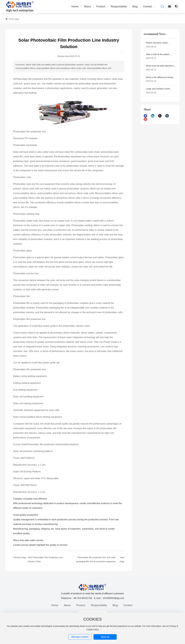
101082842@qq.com (114, 598)
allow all (105, 637)
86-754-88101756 (83, 598)
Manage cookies (80, 637)
